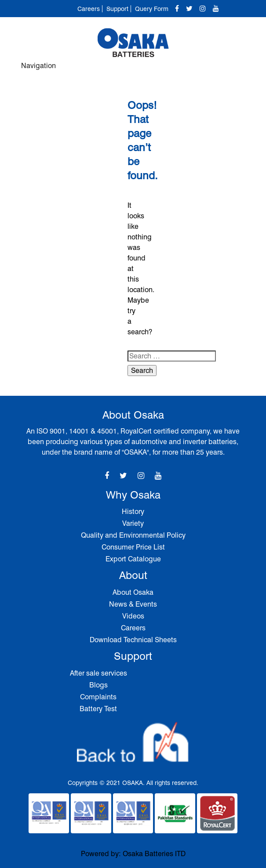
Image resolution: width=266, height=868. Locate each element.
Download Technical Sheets (133, 640)
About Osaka (133, 592)
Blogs (98, 685)
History (133, 512)
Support (117, 9)
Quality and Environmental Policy (133, 535)
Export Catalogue (133, 559)
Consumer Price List (133, 547)
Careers (89, 9)
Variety (133, 523)
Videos (133, 616)
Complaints (98, 697)
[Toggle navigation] (236, 70)
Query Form (152, 9)
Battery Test (98, 709)
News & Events (133, 604)
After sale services (98, 673)
